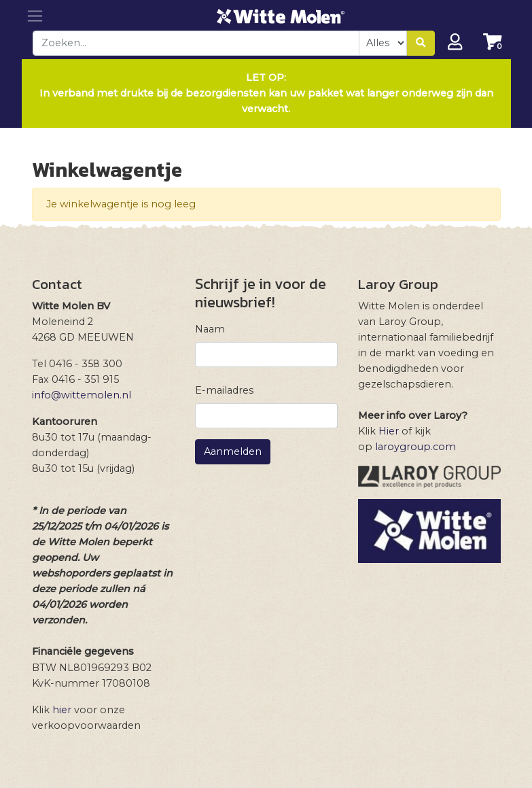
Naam (210, 329)
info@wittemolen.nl (82, 395)
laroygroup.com (415, 447)
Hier (389, 431)
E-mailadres (224, 390)
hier (62, 710)
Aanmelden (233, 451)
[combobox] (196, 43)
